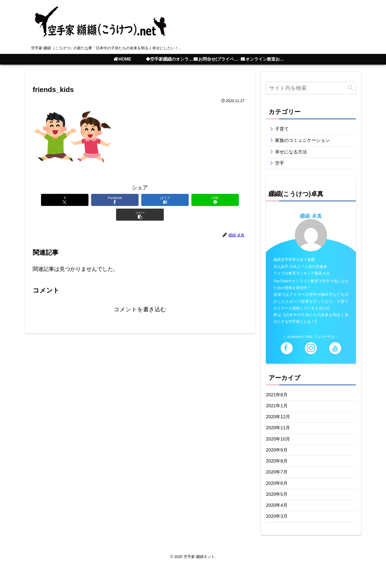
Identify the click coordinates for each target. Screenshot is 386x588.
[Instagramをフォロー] (311, 353)
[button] (227, 200)
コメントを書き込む (140, 295)
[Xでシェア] (53, 200)
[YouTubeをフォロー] (335, 353)
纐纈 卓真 (311, 221)
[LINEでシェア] (183, 200)
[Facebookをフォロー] (287, 353)
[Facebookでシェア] (96, 200)
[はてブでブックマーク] (140, 200)
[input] (311, 88)
